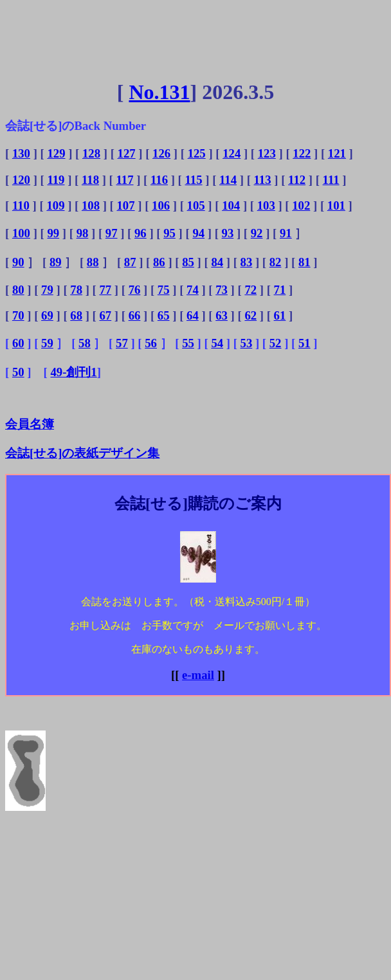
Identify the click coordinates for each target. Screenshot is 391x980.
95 (169, 233)
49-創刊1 (73, 372)
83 (247, 262)
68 (76, 315)
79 (47, 290)
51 (305, 343)
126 (161, 153)
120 (21, 180)
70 (18, 315)
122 (302, 153)
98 (83, 233)
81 (305, 262)
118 (90, 180)
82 (276, 262)
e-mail (198, 675)
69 (47, 315)
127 (127, 153)
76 (135, 290)
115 (194, 180)
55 (188, 343)
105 (196, 205)
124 (232, 153)
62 (250, 315)
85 (188, 262)
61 (280, 315)
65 (164, 315)
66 (135, 315)
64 (193, 315)
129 (56, 153)
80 (18, 290)
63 (222, 315)
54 (217, 343)
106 (161, 205)
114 (228, 180)
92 (257, 233)
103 (266, 205)
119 (56, 180)
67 (105, 315)
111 (331, 180)
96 (141, 233)
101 (336, 205)
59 (47, 343)
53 (247, 343)
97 (112, 233)
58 (85, 343)
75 (164, 290)
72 (250, 290)
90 (18, 262)
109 (55, 205)
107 (126, 205)
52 (276, 343)
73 (222, 290)
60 (18, 343)
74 (193, 290)
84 (217, 262)
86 (159, 262)
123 (267, 153)
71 (280, 290)
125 (197, 153)
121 (337, 153)
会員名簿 (30, 424)
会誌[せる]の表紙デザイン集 (82, 453)
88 (93, 262)
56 (151, 343)
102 (301, 205)
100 (21, 233)
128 (91, 153)
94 (198, 233)
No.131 (159, 92)
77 (105, 290)
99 (53, 233)
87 (130, 262)
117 (124, 180)
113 (263, 180)
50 (18, 372)
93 (228, 233)
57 (122, 343)
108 (91, 205)
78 (76, 290)
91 (286, 233)
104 (231, 205)
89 (56, 262)
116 (159, 180)
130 (21, 153)
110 (21, 205)
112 (297, 180)
